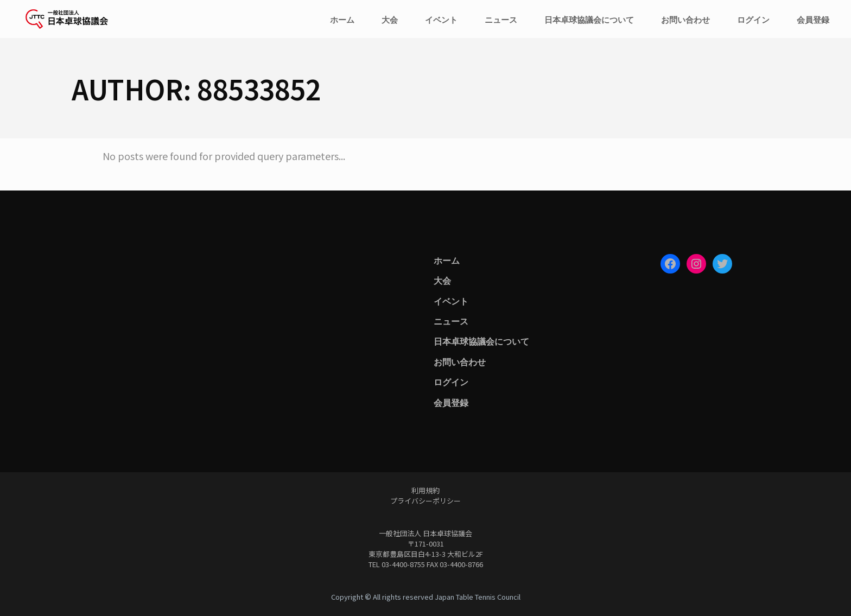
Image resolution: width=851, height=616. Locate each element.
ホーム (447, 260)
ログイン (451, 382)
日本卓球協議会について (481, 341)
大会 (442, 280)
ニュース (451, 321)
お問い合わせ (460, 361)
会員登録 (451, 402)
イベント (451, 301)
